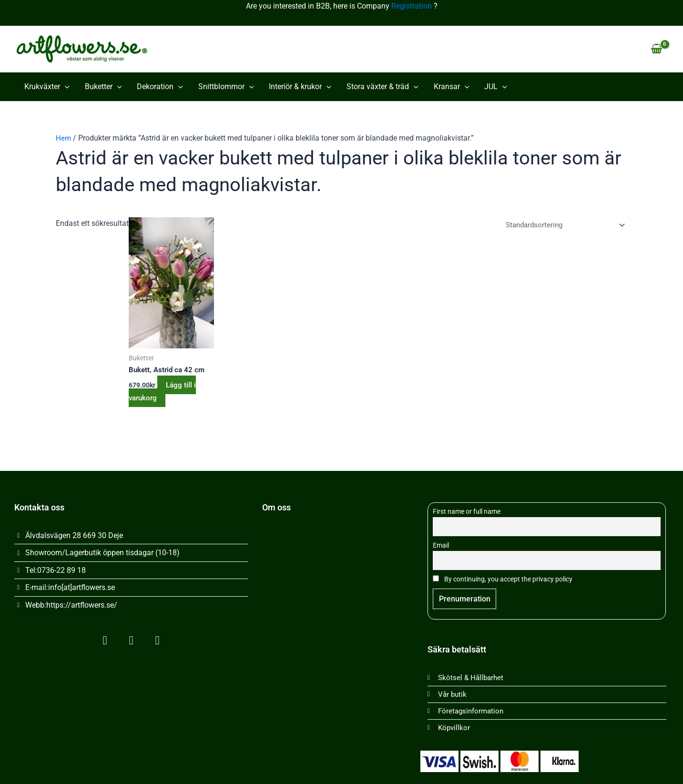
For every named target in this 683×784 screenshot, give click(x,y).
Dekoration (160, 87)
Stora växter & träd (382, 87)
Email (441, 542)
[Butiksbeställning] (561, 226)
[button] (65, 87)
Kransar (452, 87)
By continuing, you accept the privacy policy (503, 576)
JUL (496, 87)
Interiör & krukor (300, 87)
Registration (412, 6)
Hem (64, 138)
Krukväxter (47, 87)
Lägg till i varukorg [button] (166, 392)
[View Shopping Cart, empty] (656, 49)
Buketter (103, 87)
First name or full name (467, 507)
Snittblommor (226, 87)
